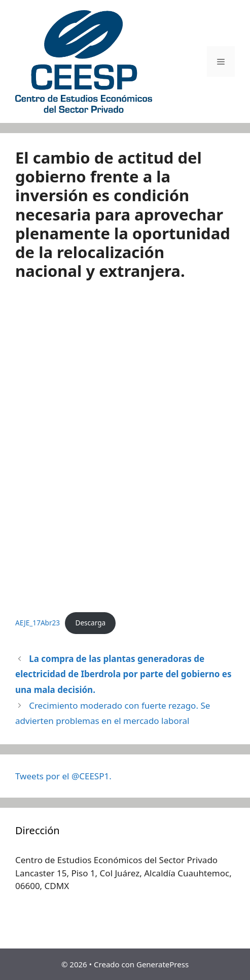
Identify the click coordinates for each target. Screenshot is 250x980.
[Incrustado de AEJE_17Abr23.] (125, 450)
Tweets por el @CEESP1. (63, 776)
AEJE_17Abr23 (38, 623)
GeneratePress (163, 964)
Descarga (90, 623)
